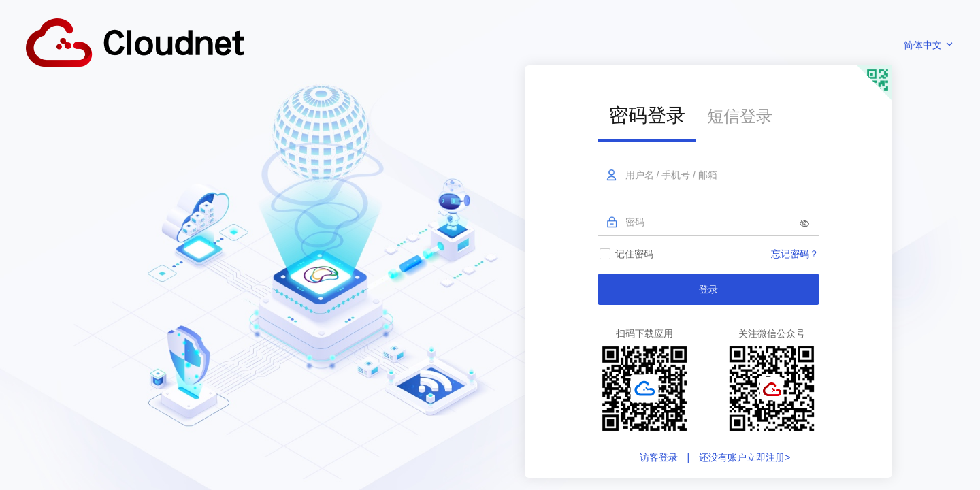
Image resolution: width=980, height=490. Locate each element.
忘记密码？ (795, 254)
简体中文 (929, 45)
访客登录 (660, 457)
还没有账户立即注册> (743, 457)
